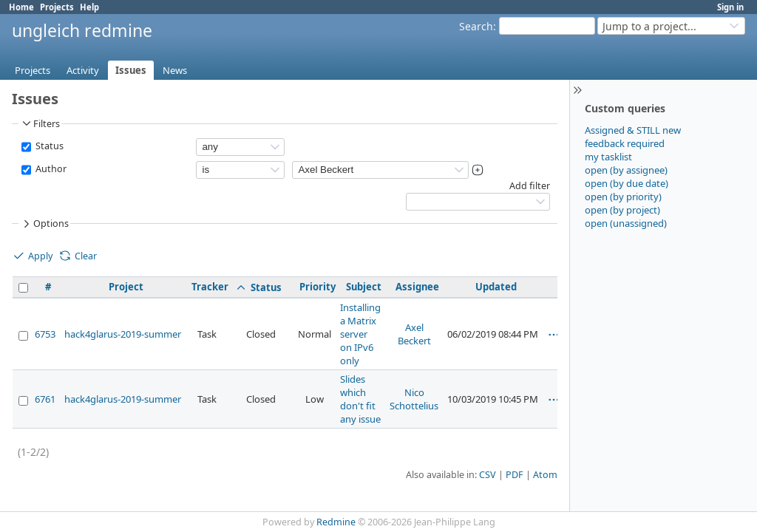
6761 (45, 399)
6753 (45, 334)
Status (48, 146)
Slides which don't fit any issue (360, 399)
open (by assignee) (626, 170)
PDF (515, 475)
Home (21, 7)
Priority (318, 287)
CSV (488, 475)
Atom (545, 475)
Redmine (336, 522)
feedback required (625, 143)
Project (126, 287)
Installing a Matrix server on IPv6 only (360, 334)
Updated (496, 287)
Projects (57, 7)
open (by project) (622, 210)
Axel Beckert (414, 334)
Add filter (530, 186)
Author (50, 169)
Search (476, 26)
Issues (131, 70)
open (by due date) (627, 183)
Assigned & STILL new (633, 130)
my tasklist (608, 157)
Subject (364, 287)
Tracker (210, 287)
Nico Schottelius (414, 399)
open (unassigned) (626, 223)
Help (89, 7)
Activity (83, 70)
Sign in (730, 7)
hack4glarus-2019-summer (123, 334)
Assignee (417, 287)
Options (44, 224)
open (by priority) (623, 197)
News (175, 70)
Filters (40, 123)
